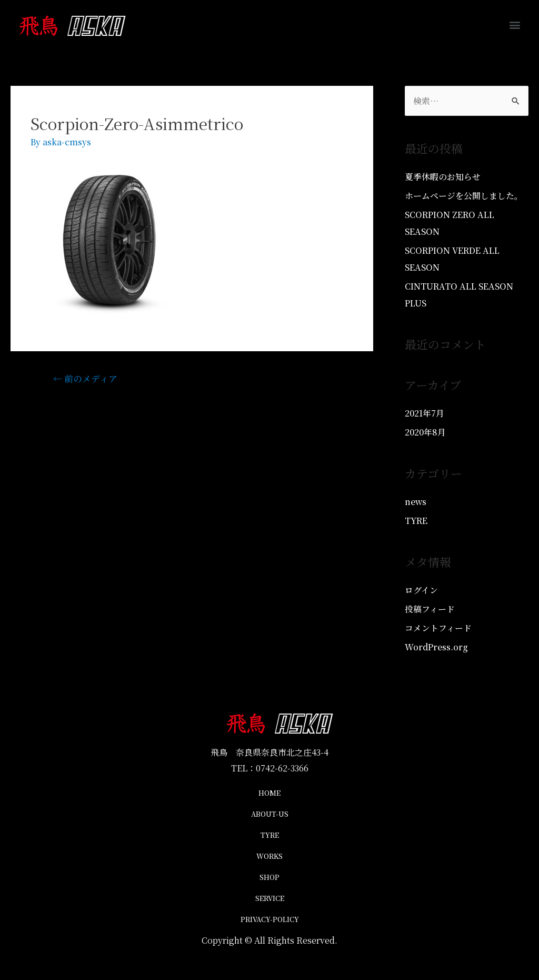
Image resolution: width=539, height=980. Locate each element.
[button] (515, 24)
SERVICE (270, 898)
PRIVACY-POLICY (270, 919)
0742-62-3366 (282, 768)
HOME (269, 793)
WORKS (269, 856)
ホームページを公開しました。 (464, 196)
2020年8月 (425, 432)
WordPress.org (436, 647)
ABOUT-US (270, 814)
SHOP (269, 877)
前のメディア (85, 378)
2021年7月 (425, 413)
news (416, 502)
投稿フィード (430, 609)
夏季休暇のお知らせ (443, 177)
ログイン (421, 590)
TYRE (416, 521)
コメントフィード (438, 628)
